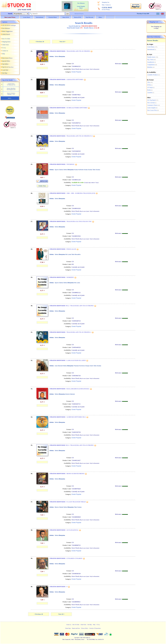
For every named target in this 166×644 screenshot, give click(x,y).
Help (103, 5)
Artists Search (6, 34)
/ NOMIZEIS (62, 277)
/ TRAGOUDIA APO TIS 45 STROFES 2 (70, 332)
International (151, 49)
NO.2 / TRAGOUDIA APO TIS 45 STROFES (72, 306)
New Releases (6, 28)
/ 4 (59, 587)
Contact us (108, 5)
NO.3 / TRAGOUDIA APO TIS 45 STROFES (72, 445)
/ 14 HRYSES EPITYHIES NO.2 (68, 417)
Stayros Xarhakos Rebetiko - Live (11, 94)
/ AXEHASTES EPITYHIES (66, 79)
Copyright (77, 638)
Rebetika (150, 67)
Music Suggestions (7, 31)
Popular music (151, 57)
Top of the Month (7, 80)
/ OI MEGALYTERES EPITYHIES (68, 108)
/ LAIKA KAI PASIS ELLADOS (68, 360)
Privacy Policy (85, 628)
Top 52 (8, 67)
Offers (100, 17)
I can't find (5, 70)
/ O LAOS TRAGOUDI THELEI (68, 502)
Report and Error (76, 628)
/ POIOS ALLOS (63, 249)
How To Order (6, 39)
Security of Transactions (95, 628)
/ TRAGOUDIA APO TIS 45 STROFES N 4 (71, 136)
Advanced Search (79, 14)
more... (10, 98)
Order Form (5, 45)
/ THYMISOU (62, 164)
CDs (149, 82)
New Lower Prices (10, 17)
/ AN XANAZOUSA (64, 530)
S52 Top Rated (151, 100)
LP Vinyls (150, 87)
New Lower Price (152, 110)
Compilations (151, 65)
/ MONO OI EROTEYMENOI (67, 474)
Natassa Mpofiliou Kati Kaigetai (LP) (11, 89)
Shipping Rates (6, 42)
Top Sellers (5, 64)
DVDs (149, 85)
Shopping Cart (105, 2)
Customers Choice (152, 105)
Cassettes (150, 93)
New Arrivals (151, 103)
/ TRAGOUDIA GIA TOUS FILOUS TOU (71, 221)
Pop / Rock (150, 60)
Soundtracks (151, 62)
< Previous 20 (40, 42)
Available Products (153, 75)
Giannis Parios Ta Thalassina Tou (11, 84)
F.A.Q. (4, 48)
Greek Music (151, 47)
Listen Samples (152, 108)
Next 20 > (62, 42)
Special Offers (6, 61)
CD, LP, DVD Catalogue (9, 25)
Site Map (5, 73)
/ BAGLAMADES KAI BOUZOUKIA (69, 389)
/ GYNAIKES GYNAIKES (66, 558)
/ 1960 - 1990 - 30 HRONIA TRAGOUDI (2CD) (72, 193)
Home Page (68, 628)
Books (149, 90)
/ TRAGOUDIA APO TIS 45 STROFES (70, 51)
